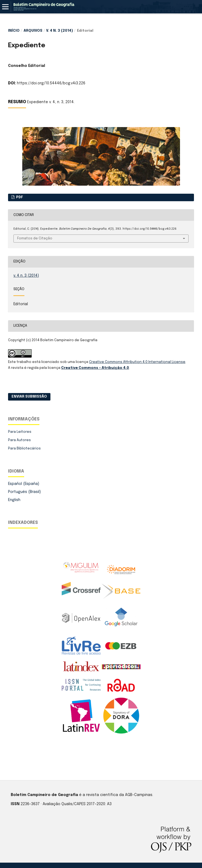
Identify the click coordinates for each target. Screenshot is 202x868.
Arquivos (33, 31)
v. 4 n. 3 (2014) (60, 31)
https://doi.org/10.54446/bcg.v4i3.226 (51, 83)
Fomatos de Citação (35, 238)
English (14, 500)
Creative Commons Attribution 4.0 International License (137, 362)
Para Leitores (20, 432)
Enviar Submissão (29, 397)
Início (14, 31)
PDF (19, 197)
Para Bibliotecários (24, 449)
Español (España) (24, 484)
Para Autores (19, 440)
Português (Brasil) (24, 492)
